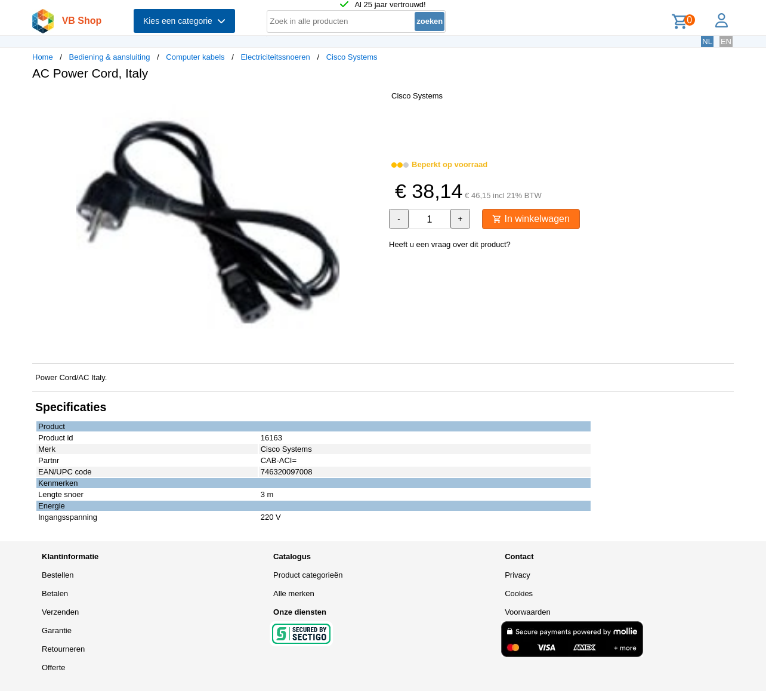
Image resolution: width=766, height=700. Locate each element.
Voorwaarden (528, 612)
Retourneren (63, 649)
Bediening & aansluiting (110, 57)
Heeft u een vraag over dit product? (450, 244)
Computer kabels (195, 57)
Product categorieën (308, 575)
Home (43, 57)
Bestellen (58, 575)
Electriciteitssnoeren (275, 57)
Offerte (54, 667)
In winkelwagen (531, 219)
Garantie (57, 630)
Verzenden (60, 612)
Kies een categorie (184, 21)
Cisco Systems (352, 57)
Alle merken (294, 593)
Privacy (518, 575)
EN (726, 41)
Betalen (55, 593)
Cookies (519, 593)
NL (707, 41)
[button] (372, 102)
